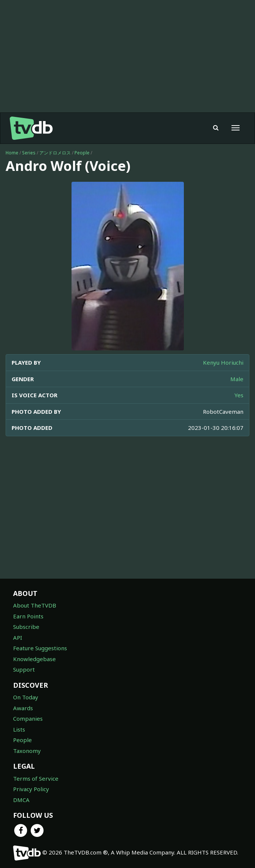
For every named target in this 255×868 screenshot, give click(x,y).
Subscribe (26, 627)
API (18, 638)
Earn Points (28, 616)
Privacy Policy (31, 789)
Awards (23, 708)
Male (237, 379)
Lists (19, 729)
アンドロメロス (55, 153)
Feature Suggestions (40, 648)
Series (29, 153)
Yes (239, 395)
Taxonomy (27, 751)
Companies (28, 718)
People (82, 153)
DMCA (21, 800)
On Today (26, 697)
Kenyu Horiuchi (223, 362)
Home (12, 153)
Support (24, 669)
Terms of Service (36, 778)
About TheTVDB (35, 605)
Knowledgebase (34, 659)
